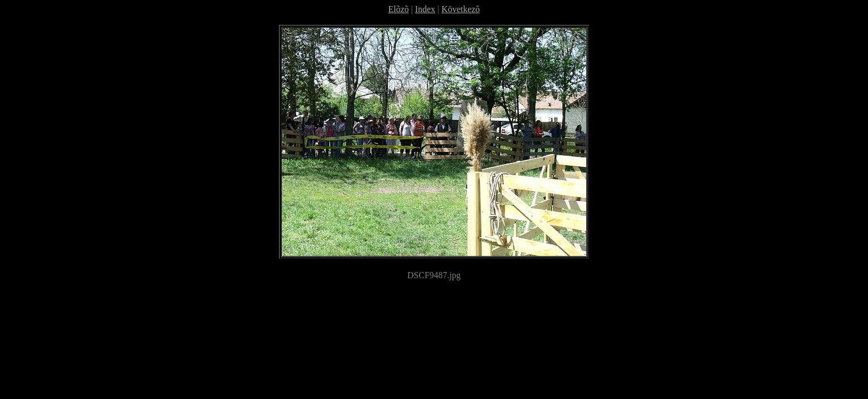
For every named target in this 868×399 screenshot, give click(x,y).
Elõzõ (398, 9)
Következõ (460, 9)
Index (425, 9)
